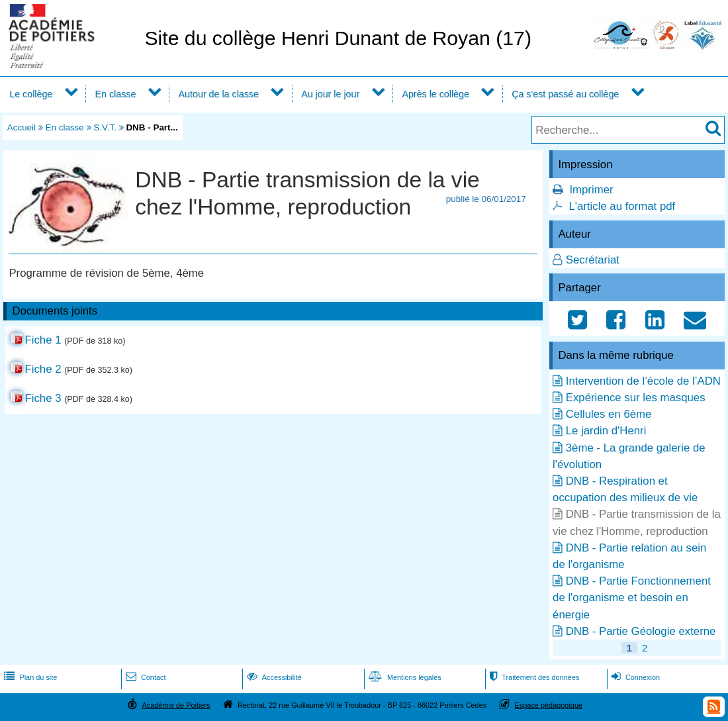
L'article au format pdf (622, 206)
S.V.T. (105, 127)
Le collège (31, 94)
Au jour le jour (330, 94)
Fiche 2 (43, 369)
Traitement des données (533, 677)
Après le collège (435, 94)
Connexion (634, 677)
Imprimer (591, 190)
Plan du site (29, 677)
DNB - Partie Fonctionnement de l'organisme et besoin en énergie (632, 598)
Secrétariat (593, 260)
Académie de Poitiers (176, 705)
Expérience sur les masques (636, 398)
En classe (116, 94)
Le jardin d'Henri (606, 431)
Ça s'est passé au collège (565, 94)
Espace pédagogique (549, 705)
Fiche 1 (43, 340)
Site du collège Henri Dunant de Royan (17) (338, 38)
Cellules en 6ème (609, 414)
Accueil (22, 127)
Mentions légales (404, 677)
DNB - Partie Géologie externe (641, 631)
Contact (145, 677)
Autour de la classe (219, 94)
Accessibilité (273, 677)
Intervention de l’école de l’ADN (643, 381)
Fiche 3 (43, 398)
